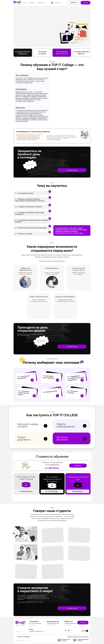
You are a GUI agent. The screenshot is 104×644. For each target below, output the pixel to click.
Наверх (84, 631)
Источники (28, 641)
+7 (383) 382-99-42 (70, 623)
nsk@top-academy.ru (36, 631)
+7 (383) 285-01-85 (53, 623)
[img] (25, 534)
